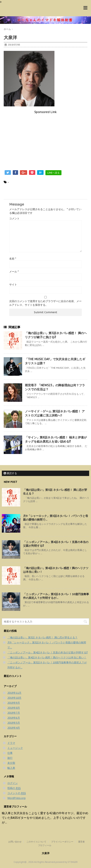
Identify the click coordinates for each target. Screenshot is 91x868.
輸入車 (11, 768)
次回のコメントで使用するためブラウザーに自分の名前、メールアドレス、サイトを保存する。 (45, 303)
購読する (10, 473)
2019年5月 (14, 723)
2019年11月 (14, 693)
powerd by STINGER (67, 862)
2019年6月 (14, 718)
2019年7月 (14, 713)
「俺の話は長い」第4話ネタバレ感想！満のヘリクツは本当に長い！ (47, 657)
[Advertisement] (46, 140)
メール (14, 272)
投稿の (14, 788)
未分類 (11, 763)
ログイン (13, 783)
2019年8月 (14, 708)
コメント (14, 218)
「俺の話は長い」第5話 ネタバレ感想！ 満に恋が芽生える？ (42, 637)
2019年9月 (14, 703)
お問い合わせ (15, 842)
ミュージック (15, 748)
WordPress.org (16, 798)
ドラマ (11, 743)
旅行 (10, 758)
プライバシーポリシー (62, 842)
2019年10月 (14, 698)
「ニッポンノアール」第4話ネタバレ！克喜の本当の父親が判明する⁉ (48, 652)
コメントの (17, 793)
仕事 (10, 753)
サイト (13, 285)
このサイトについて (36, 842)
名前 (13, 259)
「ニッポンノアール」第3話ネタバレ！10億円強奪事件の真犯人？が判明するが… (56, 596)
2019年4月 (14, 728)
